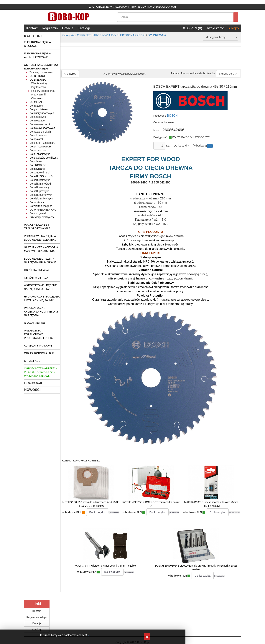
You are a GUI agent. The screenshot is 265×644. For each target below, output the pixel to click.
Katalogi (84, 28)
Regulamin (50, 28)
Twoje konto (215, 28)
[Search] (175, 17)
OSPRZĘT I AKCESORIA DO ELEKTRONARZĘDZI (111, 35)
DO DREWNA (157, 35)
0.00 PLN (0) (192, 28)
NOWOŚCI (32, 390)
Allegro (233, 28)
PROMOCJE (34, 383)
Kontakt (32, 28)
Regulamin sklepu (37, 617)
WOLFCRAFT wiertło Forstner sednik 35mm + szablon (106, 566)
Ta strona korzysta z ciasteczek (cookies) (63, 635)
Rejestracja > (228, 74)
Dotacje (68, 28)
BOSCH (172, 116)
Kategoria (68, 35)
